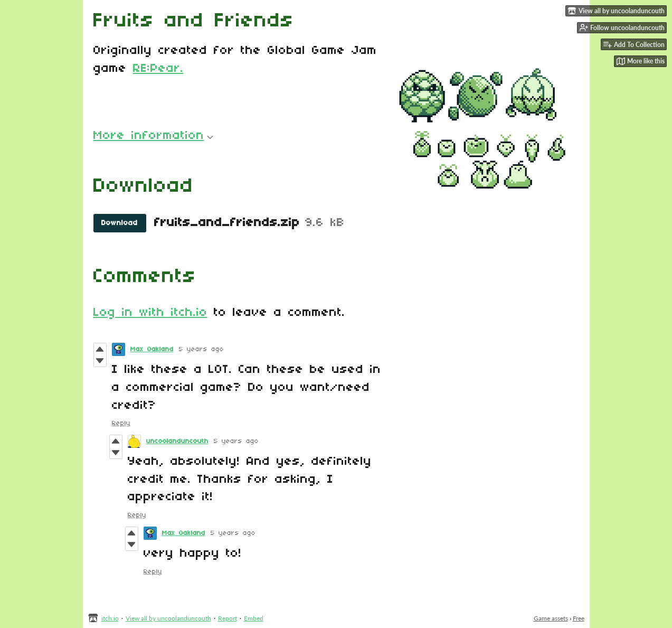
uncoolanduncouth (177, 441)
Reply (121, 423)
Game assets (551, 618)
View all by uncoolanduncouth (168, 618)
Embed (254, 618)
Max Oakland (152, 349)
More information (153, 136)
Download (120, 223)
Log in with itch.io (150, 313)
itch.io (110, 618)
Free (579, 618)
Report (228, 618)
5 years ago (201, 349)
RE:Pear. (158, 69)
